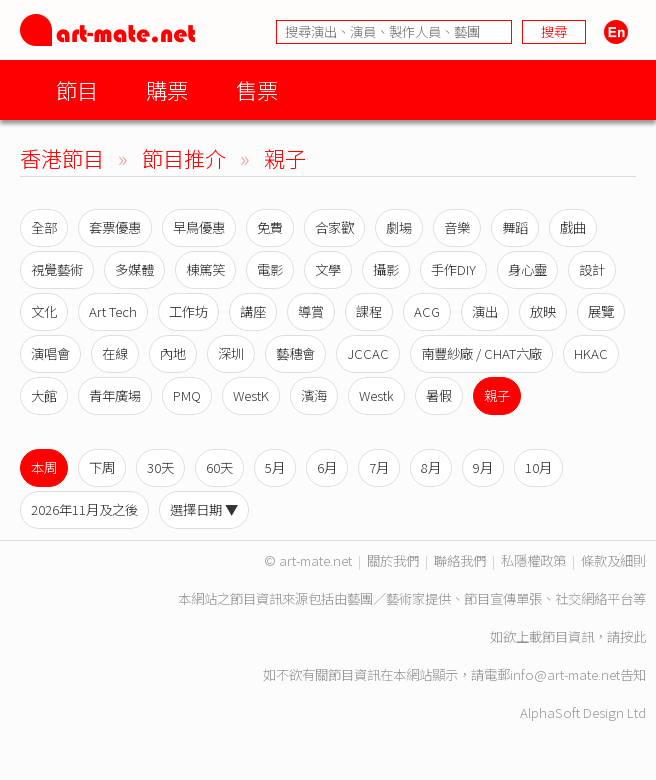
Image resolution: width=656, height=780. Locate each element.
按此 (633, 636)
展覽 (601, 311)
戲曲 (573, 227)
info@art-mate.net (565, 674)
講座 (253, 311)
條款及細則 (613, 560)
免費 (270, 227)
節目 (77, 89)
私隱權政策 (533, 560)
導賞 (311, 311)
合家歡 (334, 227)
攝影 (386, 269)
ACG (427, 311)
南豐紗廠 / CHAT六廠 (481, 353)
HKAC (591, 353)
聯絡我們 (460, 560)
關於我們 (393, 560)
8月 (431, 467)
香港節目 (62, 157)
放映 (543, 311)
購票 (167, 89)
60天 (219, 467)
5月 (275, 467)
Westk (376, 395)
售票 (257, 89)
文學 (328, 269)
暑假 (439, 395)
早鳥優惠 (199, 227)
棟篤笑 (205, 269)
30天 (160, 467)
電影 (270, 269)
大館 (44, 395)
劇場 (399, 227)
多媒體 (134, 269)
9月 (483, 467)
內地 (173, 353)
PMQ (187, 395)
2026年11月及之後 (84, 509)
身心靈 (527, 269)
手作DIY (453, 269)
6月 (327, 467)
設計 (592, 269)
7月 (379, 467)
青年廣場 (115, 395)
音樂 (457, 227)
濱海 (314, 395)
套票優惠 (115, 227)
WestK (251, 395)
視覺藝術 (57, 269)
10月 (538, 467)
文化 (44, 311)
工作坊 (188, 311)
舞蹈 (515, 227)
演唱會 (50, 353)
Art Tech (113, 311)
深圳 (231, 353)
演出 (485, 311)
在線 (115, 353)
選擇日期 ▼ (204, 509)
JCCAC (368, 353)
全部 (44, 227)
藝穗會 (295, 353)
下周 (102, 467)
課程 (369, 311)
